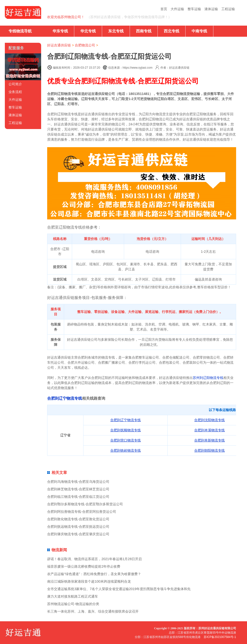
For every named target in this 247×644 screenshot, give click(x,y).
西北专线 (172, 31)
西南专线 (144, 31)
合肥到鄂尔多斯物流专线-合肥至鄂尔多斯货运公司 (85, 504)
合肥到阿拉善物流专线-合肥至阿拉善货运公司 (82, 512)
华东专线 (60, 31)
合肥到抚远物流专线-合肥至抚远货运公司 (78, 527)
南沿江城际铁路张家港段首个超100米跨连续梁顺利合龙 (89, 581)
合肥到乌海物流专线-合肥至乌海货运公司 (78, 482)
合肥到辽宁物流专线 (65, 398)
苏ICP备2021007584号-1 (220, 637)
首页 (164, 9)
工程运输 (228, 9)
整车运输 (194, 9)
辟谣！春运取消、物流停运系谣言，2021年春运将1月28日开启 (94, 559)
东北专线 (116, 31)
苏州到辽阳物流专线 (208, 378)
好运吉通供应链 (59, 45)
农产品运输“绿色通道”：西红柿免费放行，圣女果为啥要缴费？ (94, 574)
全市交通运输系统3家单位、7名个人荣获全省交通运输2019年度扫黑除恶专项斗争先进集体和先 (119, 589)
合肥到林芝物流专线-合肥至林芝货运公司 (78, 489)
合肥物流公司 (85, 45)
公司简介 (15, 84)
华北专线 (88, 31)
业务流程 (15, 92)
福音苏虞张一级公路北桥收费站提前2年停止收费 (84, 566)
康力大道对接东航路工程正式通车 (73, 596)
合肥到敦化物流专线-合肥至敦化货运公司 (78, 519)
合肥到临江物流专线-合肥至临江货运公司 (78, 497)
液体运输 (211, 9)
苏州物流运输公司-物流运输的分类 (73, 604)
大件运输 (177, 9)
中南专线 (199, 31)
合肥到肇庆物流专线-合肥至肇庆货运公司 (78, 534)
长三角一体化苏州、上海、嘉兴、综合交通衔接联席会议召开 (93, 611)
